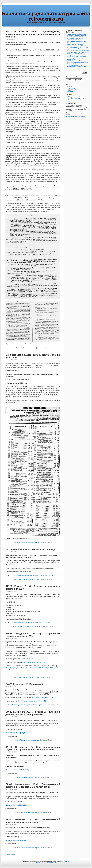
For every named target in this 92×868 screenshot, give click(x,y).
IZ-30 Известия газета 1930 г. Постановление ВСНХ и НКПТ (76, 39)
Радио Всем (36, 627)
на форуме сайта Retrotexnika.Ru (75, 117)
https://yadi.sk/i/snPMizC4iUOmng (35, 662)
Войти (70, 86)
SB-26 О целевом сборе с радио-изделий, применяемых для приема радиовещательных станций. (33, 34)
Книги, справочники (29, 348)
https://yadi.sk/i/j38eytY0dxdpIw (16, 840)
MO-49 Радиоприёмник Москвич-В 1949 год (30, 550)
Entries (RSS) (40, 863)
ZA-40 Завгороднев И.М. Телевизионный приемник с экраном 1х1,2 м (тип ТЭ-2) (33, 786)
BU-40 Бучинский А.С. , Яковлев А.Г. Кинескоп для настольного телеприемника (33, 713)
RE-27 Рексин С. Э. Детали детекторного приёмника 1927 (76, 45)
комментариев (74, 90)
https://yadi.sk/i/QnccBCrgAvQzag (16, 805)
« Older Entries (10, 854)
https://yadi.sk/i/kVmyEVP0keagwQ (43, 698)
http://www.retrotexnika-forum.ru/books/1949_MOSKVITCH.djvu (34, 575)
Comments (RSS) (51, 863)
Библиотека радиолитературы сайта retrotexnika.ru (46, 16)
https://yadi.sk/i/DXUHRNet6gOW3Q (17, 770)
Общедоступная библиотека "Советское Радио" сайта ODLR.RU (77, 98)
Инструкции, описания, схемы (29, 579)
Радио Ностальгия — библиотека (77, 100)
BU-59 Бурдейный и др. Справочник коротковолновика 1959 (78, 48)
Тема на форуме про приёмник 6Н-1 (34, 701)
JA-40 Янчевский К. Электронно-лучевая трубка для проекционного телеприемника (33, 748)
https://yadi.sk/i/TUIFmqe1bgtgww (16, 733)
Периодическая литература (29, 543)
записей (72, 88)
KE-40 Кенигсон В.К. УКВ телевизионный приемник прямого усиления (33, 821)
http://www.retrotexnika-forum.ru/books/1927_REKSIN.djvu (32, 623)
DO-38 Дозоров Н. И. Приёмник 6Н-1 (26, 684)
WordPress (66, 861)
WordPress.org (72, 91)
